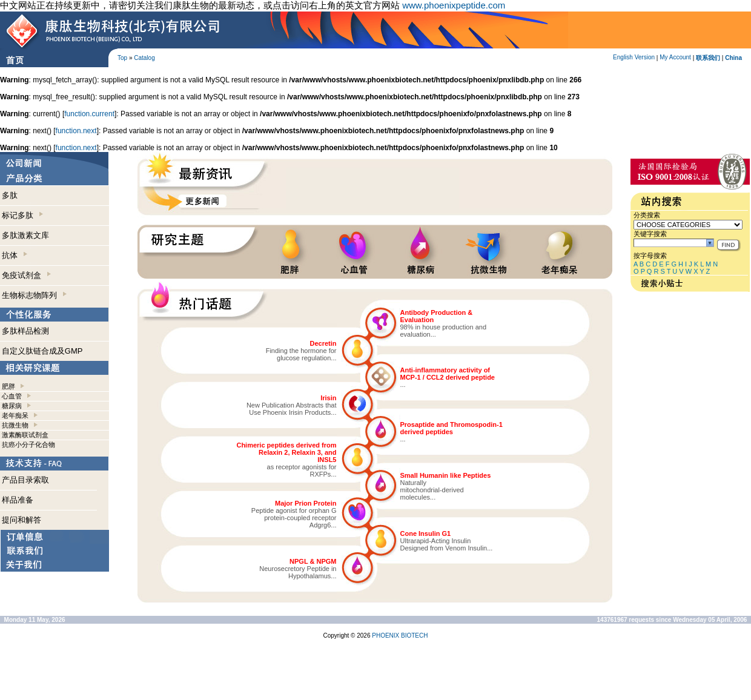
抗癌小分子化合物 (28, 444)
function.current (89, 114)
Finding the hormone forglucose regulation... (301, 354)
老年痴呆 (15, 415)
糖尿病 (12, 406)
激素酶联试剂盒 (25, 435)
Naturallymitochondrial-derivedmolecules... (432, 490)
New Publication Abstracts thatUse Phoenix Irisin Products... (292, 409)
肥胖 (8, 386)
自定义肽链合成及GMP (42, 351)
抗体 (15, 255)
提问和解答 (22, 520)
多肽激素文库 (25, 235)
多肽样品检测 (25, 331)
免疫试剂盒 (26, 275)
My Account (675, 57)
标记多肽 (22, 215)
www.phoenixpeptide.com (454, 5)
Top (122, 58)
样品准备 (18, 500)
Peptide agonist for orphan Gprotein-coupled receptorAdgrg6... (294, 518)
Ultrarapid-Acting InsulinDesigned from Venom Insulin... (447, 544)
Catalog (144, 58)
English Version (634, 57)
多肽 (10, 195)
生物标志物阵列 (34, 295)
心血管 (12, 396)
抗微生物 (15, 425)
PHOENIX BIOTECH (400, 636)
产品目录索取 (25, 480)
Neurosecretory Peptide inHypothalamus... (298, 572)
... (403, 385)
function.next (76, 131)
